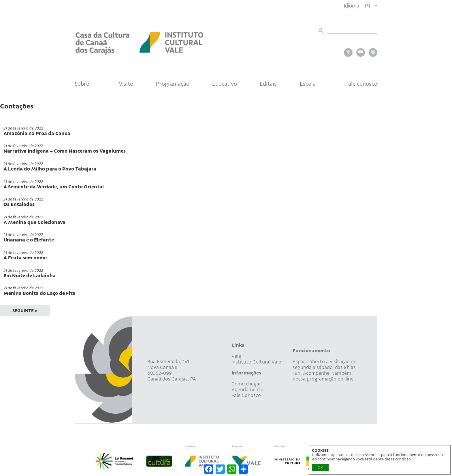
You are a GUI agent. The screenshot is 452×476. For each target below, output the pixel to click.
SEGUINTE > (25, 311)
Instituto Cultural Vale (256, 362)
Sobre (82, 84)
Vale (236, 356)
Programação (173, 84)
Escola (308, 84)
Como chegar (246, 384)
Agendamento (247, 389)
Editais (268, 84)
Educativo (225, 84)
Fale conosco (361, 84)
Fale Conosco (246, 395)
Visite (126, 84)
